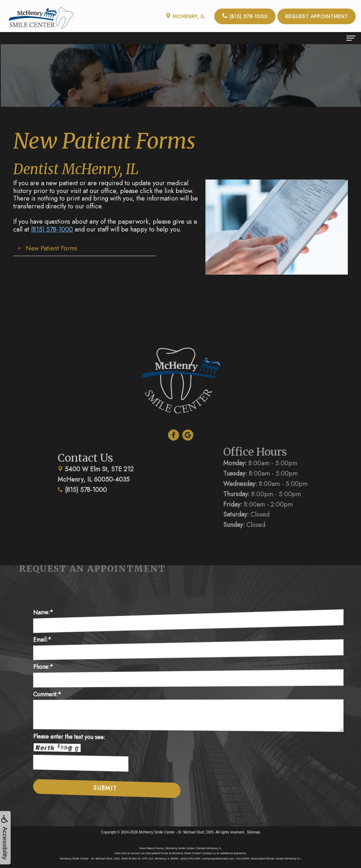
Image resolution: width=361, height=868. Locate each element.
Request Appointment (316, 16)
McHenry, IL (185, 16)
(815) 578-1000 (245, 16)
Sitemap (254, 832)
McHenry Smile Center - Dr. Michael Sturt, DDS (176, 832)
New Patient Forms (51, 248)
